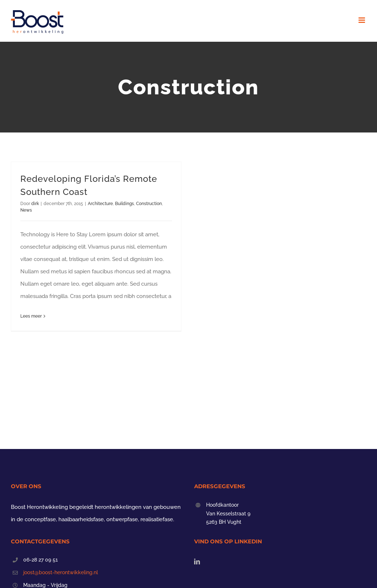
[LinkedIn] (197, 562)
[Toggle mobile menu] (362, 20)
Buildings (124, 204)
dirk (35, 204)
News (26, 210)
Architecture (100, 204)
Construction (149, 204)
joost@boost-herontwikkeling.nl (61, 572)
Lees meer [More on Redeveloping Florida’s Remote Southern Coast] (31, 316)
